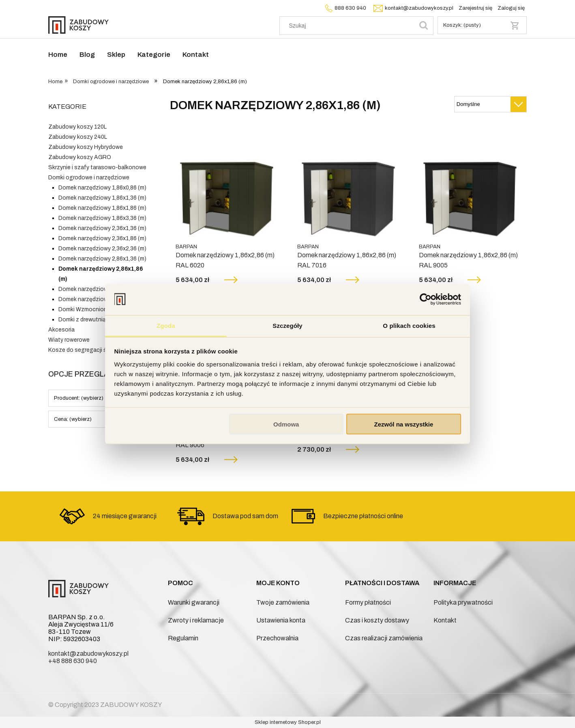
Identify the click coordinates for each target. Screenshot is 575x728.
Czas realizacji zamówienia (384, 638)
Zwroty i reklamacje (196, 620)
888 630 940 (345, 8)
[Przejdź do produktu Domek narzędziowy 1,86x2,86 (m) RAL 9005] (470, 187)
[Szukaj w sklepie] (349, 26)
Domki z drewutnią (82, 320)
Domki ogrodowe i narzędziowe (89, 178)
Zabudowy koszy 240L (78, 137)
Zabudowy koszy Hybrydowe (86, 147)
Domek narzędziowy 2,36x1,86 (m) (102, 238)
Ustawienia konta (281, 620)
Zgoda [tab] (166, 325)
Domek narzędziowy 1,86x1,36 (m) (102, 198)
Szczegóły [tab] (287, 325)
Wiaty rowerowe (69, 340)
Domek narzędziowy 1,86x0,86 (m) (102, 188)
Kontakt (445, 620)
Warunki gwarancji (194, 602)
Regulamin (183, 638)
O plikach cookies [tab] (409, 325)
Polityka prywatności (463, 602)
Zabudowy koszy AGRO (80, 157)
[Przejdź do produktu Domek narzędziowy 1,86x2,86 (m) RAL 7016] (348, 187)
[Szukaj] (424, 26)
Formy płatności (368, 602)
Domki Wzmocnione (84, 309)
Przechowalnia (277, 638)
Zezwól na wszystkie (403, 424)
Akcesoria (61, 330)
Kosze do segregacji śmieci (84, 350)
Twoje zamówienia (283, 602)
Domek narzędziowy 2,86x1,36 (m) (102, 259)
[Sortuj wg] (490, 104)
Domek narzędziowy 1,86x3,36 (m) (102, 218)
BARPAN (186, 247)
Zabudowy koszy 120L (77, 127)
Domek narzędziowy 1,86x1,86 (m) (102, 208)
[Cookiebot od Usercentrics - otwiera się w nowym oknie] (426, 299)
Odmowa (286, 424)
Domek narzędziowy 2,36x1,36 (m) (102, 228)
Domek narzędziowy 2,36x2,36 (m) (102, 249)
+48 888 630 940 (73, 661)
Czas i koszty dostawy (377, 620)
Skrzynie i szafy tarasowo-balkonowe (97, 167)
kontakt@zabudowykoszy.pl (412, 8)
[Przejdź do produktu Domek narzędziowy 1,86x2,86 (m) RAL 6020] (227, 187)
